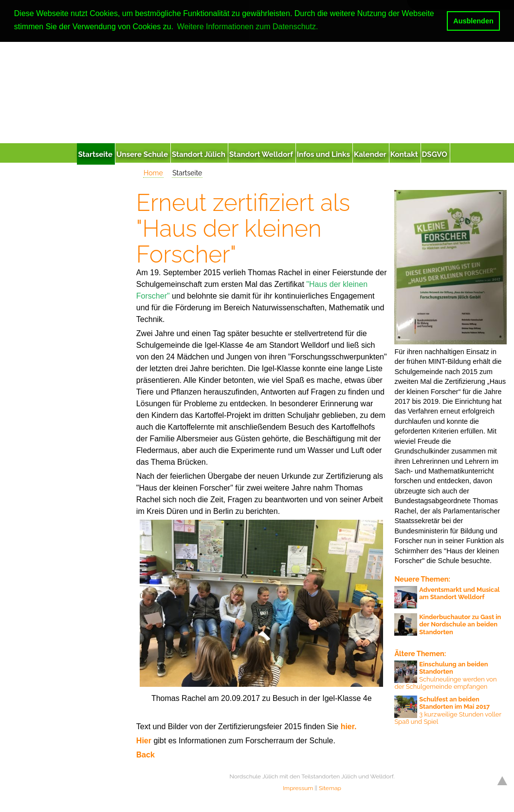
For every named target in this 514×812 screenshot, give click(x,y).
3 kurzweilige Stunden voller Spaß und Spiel (448, 711)
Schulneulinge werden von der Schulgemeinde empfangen (445, 676)
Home (153, 173)
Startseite (187, 173)
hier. (349, 727)
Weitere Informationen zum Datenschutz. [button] (248, 27)
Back (146, 755)
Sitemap (330, 788)
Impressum (298, 788)
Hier (145, 741)
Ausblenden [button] (473, 21)
